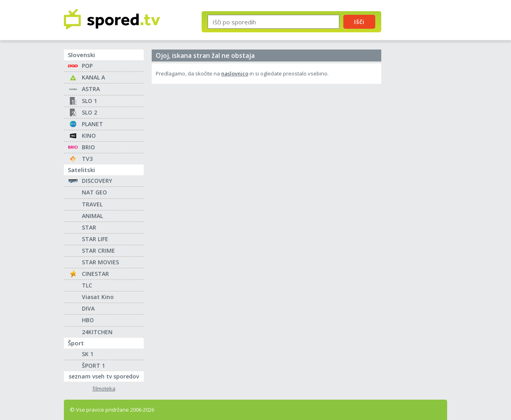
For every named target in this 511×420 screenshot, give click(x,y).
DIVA (88, 308)
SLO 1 (89, 101)
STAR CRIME (98, 251)
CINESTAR (95, 274)
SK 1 (88, 354)
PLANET (92, 124)
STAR (89, 227)
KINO (89, 136)
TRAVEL (92, 204)
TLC (87, 285)
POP (87, 66)
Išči (359, 22)
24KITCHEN (97, 332)
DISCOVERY (97, 181)
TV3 (87, 159)
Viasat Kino (98, 297)
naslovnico (235, 73)
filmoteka (104, 389)
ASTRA (91, 89)
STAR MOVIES (100, 262)
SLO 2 (89, 112)
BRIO (88, 147)
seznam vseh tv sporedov (106, 376)
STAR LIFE (95, 239)
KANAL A (93, 77)
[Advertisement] (421, 131)
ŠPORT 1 (93, 366)
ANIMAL (92, 216)
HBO (88, 320)
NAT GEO (94, 192)
